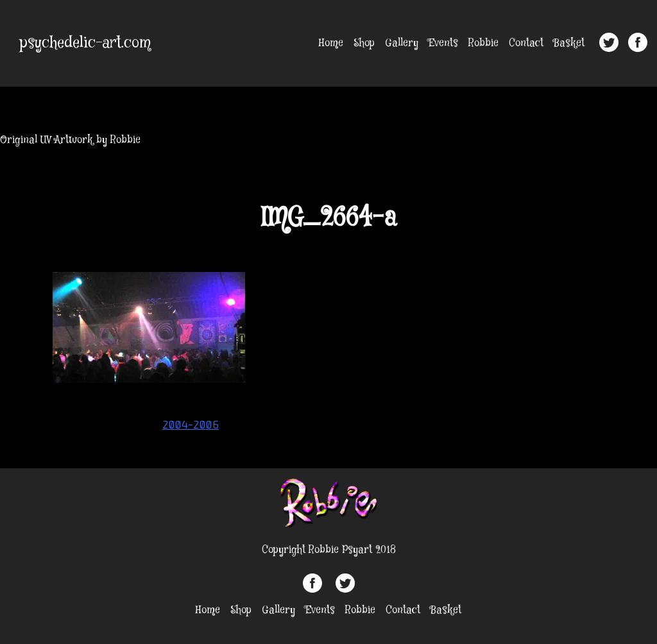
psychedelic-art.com (85, 43)
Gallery (402, 43)
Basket (569, 43)
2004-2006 (191, 425)
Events (443, 43)
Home (331, 43)
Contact (526, 43)
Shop (364, 43)
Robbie (483, 43)
